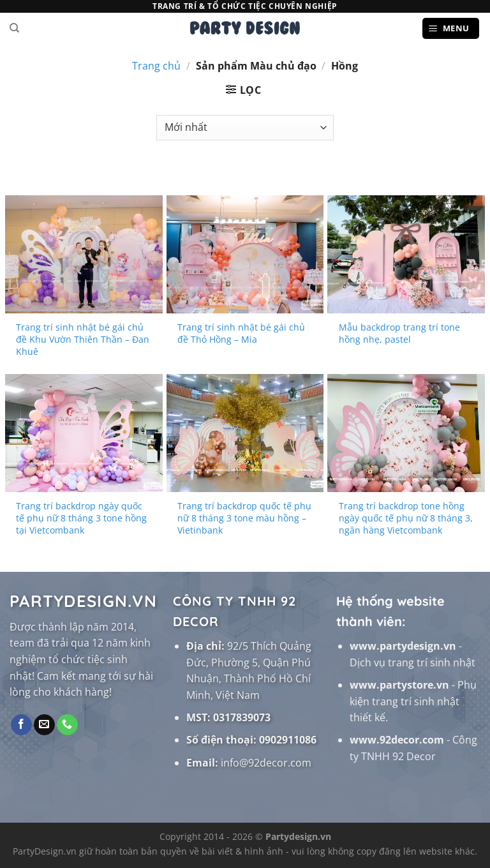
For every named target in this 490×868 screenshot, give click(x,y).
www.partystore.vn (399, 685)
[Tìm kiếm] (14, 28)
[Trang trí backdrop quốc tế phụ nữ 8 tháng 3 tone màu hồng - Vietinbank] (245, 433)
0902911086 (288, 740)
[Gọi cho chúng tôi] (67, 725)
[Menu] (451, 28)
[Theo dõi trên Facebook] (21, 725)
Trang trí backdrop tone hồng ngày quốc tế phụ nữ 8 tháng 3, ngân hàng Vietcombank (406, 518)
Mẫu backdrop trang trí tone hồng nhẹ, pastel (399, 333)
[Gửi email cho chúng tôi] (44, 725)
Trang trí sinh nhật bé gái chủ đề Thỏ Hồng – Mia (241, 333)
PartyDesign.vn (45, 851)
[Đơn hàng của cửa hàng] (245, 128)
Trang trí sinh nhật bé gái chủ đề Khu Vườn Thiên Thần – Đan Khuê (83, 339)
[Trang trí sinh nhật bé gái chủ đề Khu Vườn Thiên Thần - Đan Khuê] (84, 254)
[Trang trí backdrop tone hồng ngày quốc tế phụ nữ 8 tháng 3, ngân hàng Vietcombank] (406, 433)
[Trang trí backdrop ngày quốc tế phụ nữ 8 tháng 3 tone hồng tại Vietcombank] (84, 433)
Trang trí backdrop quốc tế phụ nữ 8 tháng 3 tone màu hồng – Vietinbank (244, 518)
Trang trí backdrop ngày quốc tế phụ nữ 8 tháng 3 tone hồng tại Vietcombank (81, 518)
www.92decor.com (397, 740)
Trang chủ (156, 66)
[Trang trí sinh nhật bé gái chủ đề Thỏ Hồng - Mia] (245, 254)
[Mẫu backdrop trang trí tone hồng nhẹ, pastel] (406, 254)
